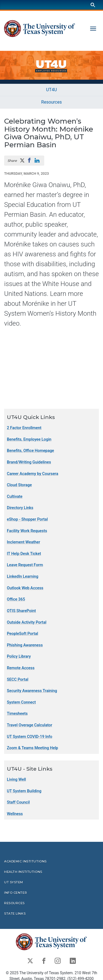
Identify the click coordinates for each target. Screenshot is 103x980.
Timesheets (17, 714)
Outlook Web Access (25, 588)
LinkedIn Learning (23, 577)
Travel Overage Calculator (30, 725)
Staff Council (18, 802)
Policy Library (19, 657)
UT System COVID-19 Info (30, 737)
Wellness (15, 814)
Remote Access (21, 668)
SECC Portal (18, 680)
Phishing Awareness (25, 645)
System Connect (21, 702)
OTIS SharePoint (21, 611)
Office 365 (16, 600)
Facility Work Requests (27, 531)
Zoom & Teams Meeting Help (32, 748)
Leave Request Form (25, 565)
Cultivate (15, 497)
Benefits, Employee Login (29, 439)
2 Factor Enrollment (24, 428)
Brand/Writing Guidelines (29, 462)
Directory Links (20, 508)
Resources (51, 102)
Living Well (16, 780)
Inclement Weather (23, 542)
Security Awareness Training (32, 691)
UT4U (51, 90)
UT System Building (24, 791)
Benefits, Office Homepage (30, 451)
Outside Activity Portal (27, 622)
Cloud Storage (19, 485)
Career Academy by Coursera (33, 474)
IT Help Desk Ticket (24, 554)
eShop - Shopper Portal (27, 519)
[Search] (93, 5)
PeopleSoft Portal (23, 634)
